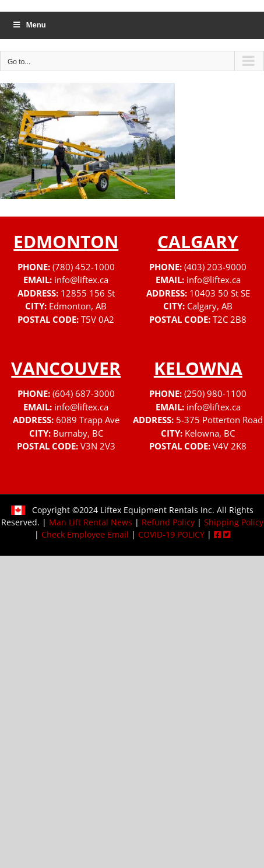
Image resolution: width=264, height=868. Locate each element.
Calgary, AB (210, 306)
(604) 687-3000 (84, 393)
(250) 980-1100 (215, 393)
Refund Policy (168, 522)
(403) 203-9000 (215, 267)
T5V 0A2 (98, 319)
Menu (29, 25)
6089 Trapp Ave (88, 420)
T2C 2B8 (230, 319)
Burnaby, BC (78, 433)
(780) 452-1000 (84, 267)
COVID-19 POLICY (171, 534)
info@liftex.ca (81, 280)
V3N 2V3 (98, 446)
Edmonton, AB (78, 306)
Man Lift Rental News (91, 522)
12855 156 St (88, 293)
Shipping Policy (234, 522)
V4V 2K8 (230, 446)
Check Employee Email (85, 534)
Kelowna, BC (210, 433)
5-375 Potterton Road (219, 420)
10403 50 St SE (220, 293)
